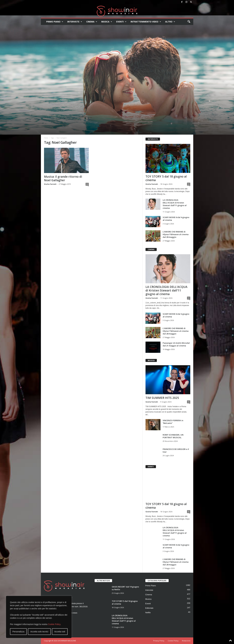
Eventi (121, 22)
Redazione (186, 641)
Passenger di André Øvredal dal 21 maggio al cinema (176, 344)
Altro (170, 22)
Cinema (92, 22)
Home (46, 138)
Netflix (148, 613)
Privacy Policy (159, 641)
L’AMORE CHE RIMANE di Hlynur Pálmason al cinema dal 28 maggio (176, 234)
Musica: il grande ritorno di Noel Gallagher (63, 178)
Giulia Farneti (50, 184)
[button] (189, 22)
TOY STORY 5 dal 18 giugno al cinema (166, 178)
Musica (107, 22)
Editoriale (149, 608)
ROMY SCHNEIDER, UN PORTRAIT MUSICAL (173, 436)
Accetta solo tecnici (39, 632)
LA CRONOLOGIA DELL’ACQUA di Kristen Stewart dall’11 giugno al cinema (175, 204)
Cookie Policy (54, 624)
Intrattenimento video (146, 22)
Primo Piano (55, 22)
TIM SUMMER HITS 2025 (162, 398)
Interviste (75, 22)
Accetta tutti (60, 632)
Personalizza (18, 632)
